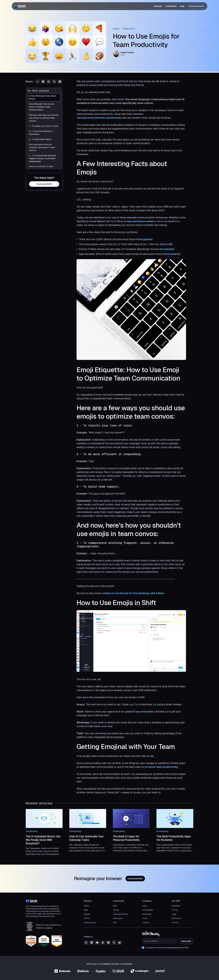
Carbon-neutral (90, 923)
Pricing (175, 910)
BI (171, 244)
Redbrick (107, 964)
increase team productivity (161, 767)
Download (176, 906)
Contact (146, 923)
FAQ (115, 923)
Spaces (87, 914)
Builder (87, 906)
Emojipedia (145, 239)
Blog (115, 906)
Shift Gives (147, 914)
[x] (114, 943)
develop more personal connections (99, 118)
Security (175, 923)
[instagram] (86, 943)
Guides (116, 29)
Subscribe (186, 941)
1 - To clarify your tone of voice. (44, 126)
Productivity (129, 29)
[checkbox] (143, 948)
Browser (158, 6)
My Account (176, 918)
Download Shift (196, 6)
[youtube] (97, 943)
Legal (174, 914)
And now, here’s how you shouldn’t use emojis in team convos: (44, 147)
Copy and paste (143, 712)
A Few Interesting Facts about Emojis (44, 97)
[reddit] (120, 943)
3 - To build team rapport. (44, 139)
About (145, 906)
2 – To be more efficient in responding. (44, 133)
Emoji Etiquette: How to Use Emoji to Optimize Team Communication (44, 107)
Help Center (118, 918)
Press (145, 918)
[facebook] (108, 943)
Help (182, 6)
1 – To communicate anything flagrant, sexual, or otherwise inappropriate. (44, 159)
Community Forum (121, 914)
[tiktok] (103, 943)
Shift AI (87, 918)
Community (171, 6)
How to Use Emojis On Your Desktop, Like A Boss (135, 593)
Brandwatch (172, 254)
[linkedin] (92, 943)
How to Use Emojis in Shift (44, 167)
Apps (86, 910)
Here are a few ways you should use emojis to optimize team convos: (44, 118)
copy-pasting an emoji (139, 221)
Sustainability (148, 910)
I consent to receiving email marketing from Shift (167, 948)
